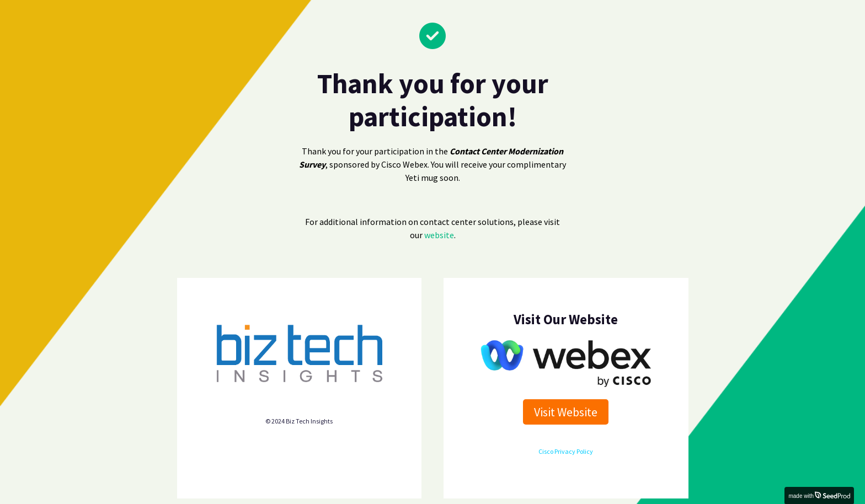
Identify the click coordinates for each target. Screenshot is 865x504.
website (439, 235)
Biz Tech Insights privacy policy (299, 400)
